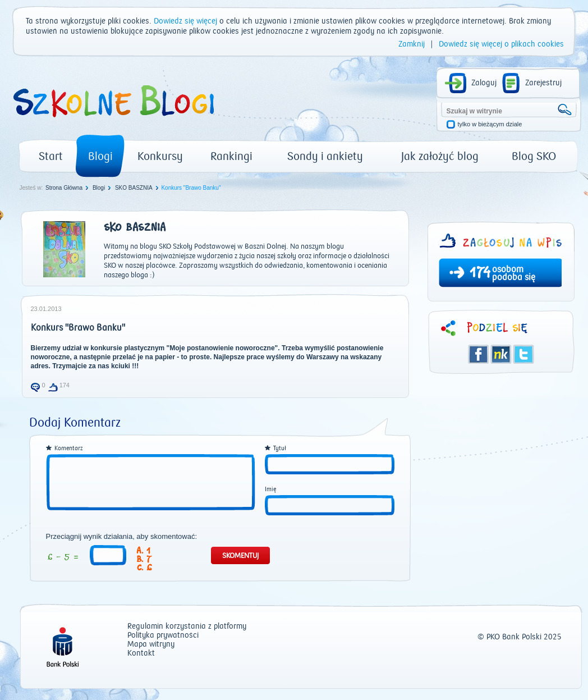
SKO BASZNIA (134, 188)
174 (480, 274)
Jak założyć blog (440, 156)
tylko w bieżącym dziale (490, 124)
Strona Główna (64, 188)
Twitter (523, 354)
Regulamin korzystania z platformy (187, 627)
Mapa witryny (151, 645)
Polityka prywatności (163, 636)
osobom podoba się (514, 273)
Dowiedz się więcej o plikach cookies (501, 44)
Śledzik (501, 354)
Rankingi (231, 156)
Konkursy (160, 156)
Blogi (100, 156)
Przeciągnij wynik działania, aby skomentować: (122, 537)
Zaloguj (484, 83)
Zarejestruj (543, 83)
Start (51, 156)
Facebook (479, 354)
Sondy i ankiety (325, 156)
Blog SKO (534, 156)
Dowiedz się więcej (185, 21)
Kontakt (141, 654)
